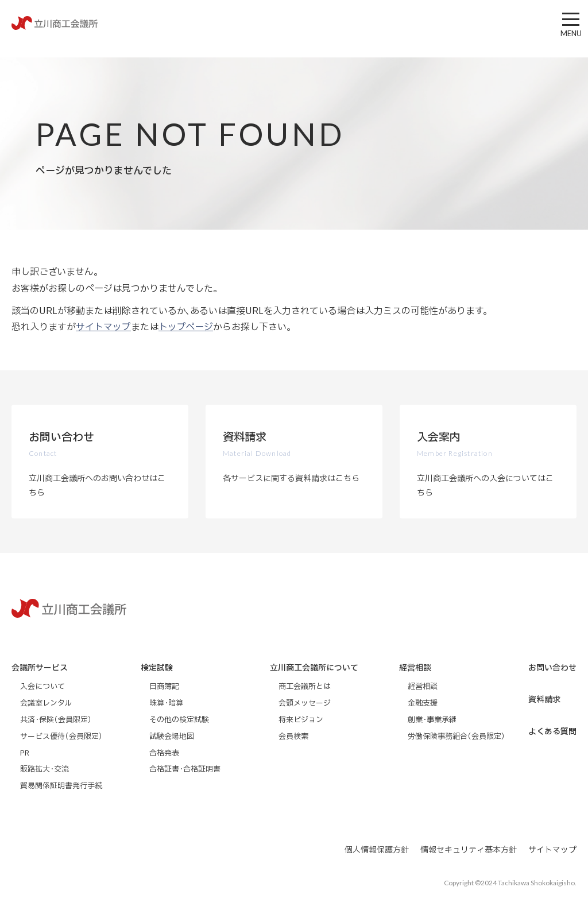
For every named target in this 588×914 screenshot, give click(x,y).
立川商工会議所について (314, 668)
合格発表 (164, 753)
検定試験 (157, 668)
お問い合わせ (552, 668)
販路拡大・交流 (45, 769)
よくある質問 (552, 732)
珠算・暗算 (166, 703)
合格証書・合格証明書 (185, 769)
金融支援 (423, 703)
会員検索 (293, 737)
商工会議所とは (305, 687)
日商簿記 (164, 687)
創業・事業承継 (432, 720)
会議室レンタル (46, 703)
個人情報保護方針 (377, 850)
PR (25, 753)
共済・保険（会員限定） (56, 720)
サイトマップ (103, 327)
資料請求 (544, 700)
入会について (42, 687)
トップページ (186, 327)
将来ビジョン (301, 720)
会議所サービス (40, 668)
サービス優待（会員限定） (61, 737)
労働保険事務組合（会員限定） (457, 737)
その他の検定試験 (179, 720)
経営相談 (415, 668)
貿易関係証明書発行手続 (61, 786)
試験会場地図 (172, 737)
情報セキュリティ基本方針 (469, 850)
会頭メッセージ (305, 703)
